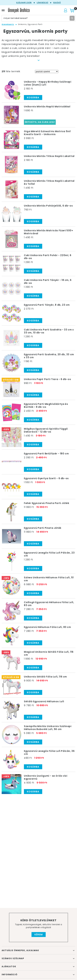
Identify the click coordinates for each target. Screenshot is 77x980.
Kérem (39, 935)
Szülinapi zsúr (24, 3)
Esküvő (57, 3)
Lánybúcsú (42, 3)
